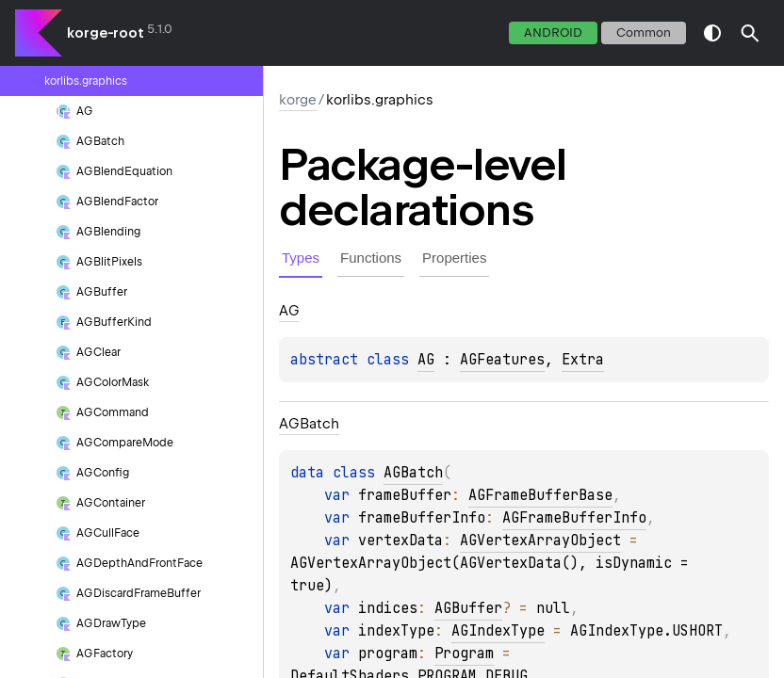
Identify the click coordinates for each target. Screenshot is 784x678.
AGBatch (413, 473)
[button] (750, 33)
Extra (583, 360)
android (553, 32)
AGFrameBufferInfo (574, 518)
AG (426, 360)
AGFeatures (502, 360)
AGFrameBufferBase (540, 495)
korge (298, 100)
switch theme (712, 33)
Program (464, 654)
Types (301, 258)
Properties (454, 258)
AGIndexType (498, 631)
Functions (371, 258)
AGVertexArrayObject (540, 541)
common (644, 32)
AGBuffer (468, 608)
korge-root (106, 33)
